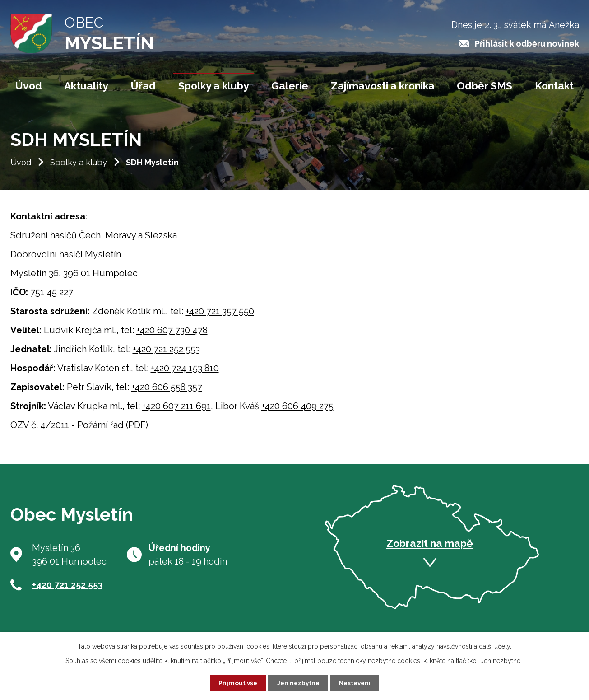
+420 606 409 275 (297, 412)
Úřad (143, 86)
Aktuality (86, 86)
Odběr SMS (485, 86)
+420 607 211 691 (176, 412)
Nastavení (356, 682)
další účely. (495, 645)
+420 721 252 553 (166, 355)
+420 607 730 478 (172, 336)
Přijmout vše (236, 682)
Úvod (21, 168)
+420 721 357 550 (220, 317)
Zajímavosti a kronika (383, 86)
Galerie (290, 86)
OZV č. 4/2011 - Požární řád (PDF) (79, 431)
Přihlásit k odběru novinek (527, 44)
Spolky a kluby (79, 168)
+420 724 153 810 (185, 374)
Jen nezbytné (298, 682)
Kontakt (554, 86)
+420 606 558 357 (167, 393)
